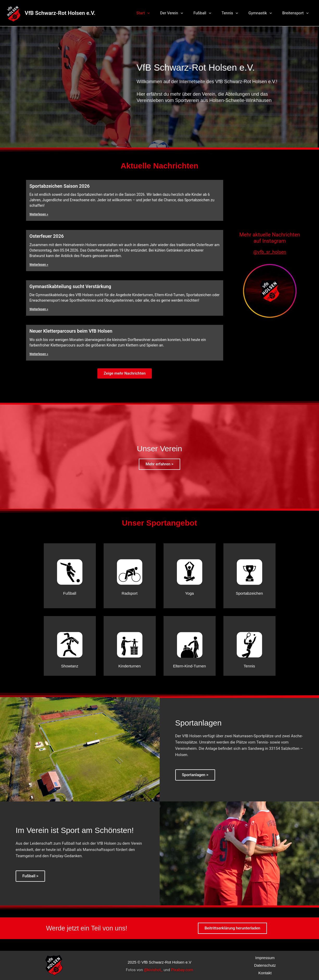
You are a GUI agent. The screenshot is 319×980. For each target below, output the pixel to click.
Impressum (265, 958)
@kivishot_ (153, 970)
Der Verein (183, 13)
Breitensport (297, 13)
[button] (125, 373)
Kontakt (265, 973)
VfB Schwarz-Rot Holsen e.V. (60, 13)
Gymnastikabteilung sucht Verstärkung (70, 286)
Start (157, 13)
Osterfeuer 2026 (47, 236)
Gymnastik (264, 13)
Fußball (211, 13)
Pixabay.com (182, 970)
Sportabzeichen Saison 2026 (60, 186)
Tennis (236, 13)
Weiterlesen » (39, 214)
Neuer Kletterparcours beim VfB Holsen (71, 331)
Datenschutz (265, 965)
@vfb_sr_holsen (270, 252)
